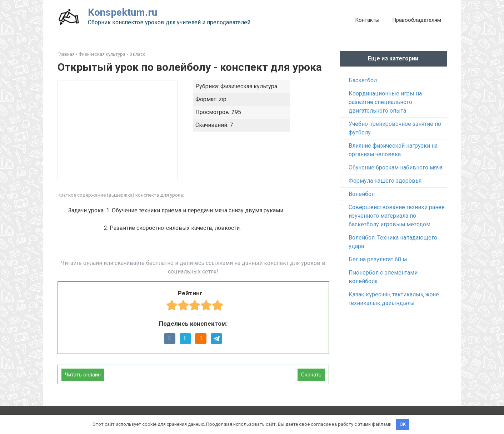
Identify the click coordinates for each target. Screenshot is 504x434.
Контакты (367, 20)
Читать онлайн (83, 375)
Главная (66, 54)
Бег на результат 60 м (378, 259)
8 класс (137, 54)
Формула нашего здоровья (385, 181)
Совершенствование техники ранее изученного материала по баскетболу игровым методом (397, 216)
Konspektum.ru (123, 12)
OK (403, 424)
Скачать (311, 375)
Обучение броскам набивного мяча (396, 167)
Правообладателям (417, 20)
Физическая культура (102, 54)
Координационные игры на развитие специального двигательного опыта (385, 102)
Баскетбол (363, 80)
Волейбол (362, 194)
